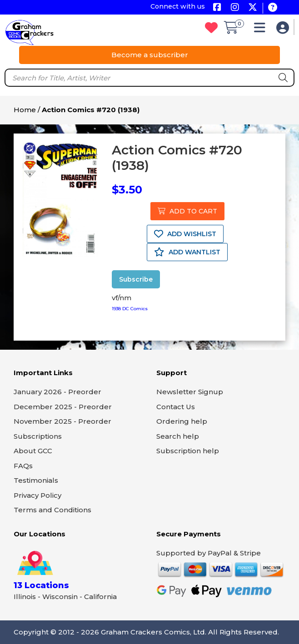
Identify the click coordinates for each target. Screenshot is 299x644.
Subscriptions (38, 436)
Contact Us (176, 407)
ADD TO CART (187, 211)
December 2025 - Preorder (63, 407)
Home (25, 110)
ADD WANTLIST (187, 252)
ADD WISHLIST (185, 234)
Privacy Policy (37, 495)
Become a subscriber (150, 55)
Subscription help (188, 451)
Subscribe (136, 279)
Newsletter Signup (190, 392)
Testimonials (36, 480)
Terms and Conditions (52, 510)
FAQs (23, 466)
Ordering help (182, 421)
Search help (178, 436)
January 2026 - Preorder (57, 392)
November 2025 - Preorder (62, 421)
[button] (262, 30)
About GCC (33, 451)
